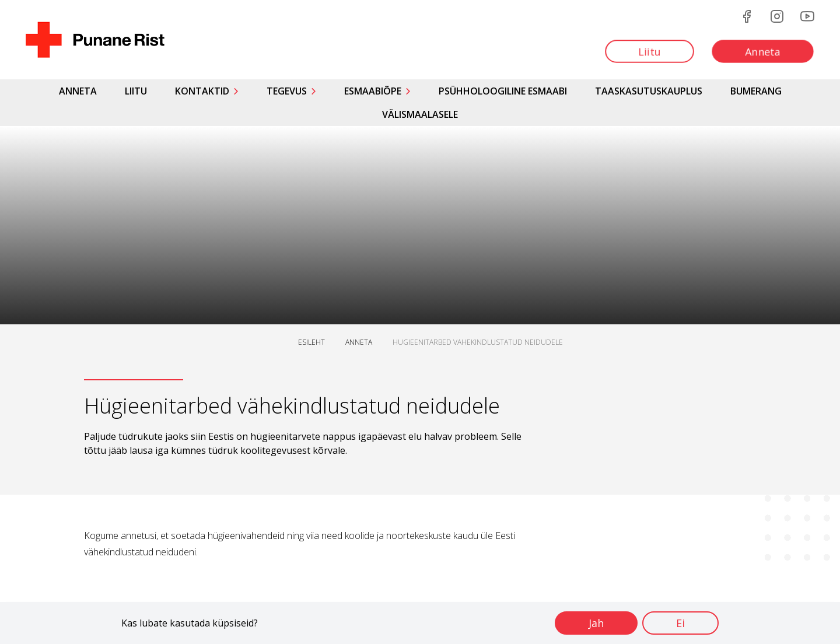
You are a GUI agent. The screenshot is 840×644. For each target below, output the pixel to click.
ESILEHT (311, 342)
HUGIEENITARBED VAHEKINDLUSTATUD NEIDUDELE (478, 342)
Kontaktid (202, 91)
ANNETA (359, 342)
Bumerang (756, 91)
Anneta (78, 91)
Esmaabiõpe (373, 91)
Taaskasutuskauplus (649, 91)
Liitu (136, 91)
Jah (596, 623)
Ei (680, 623)
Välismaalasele (420, 114)
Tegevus (287, 91)
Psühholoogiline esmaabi (503, 91)
